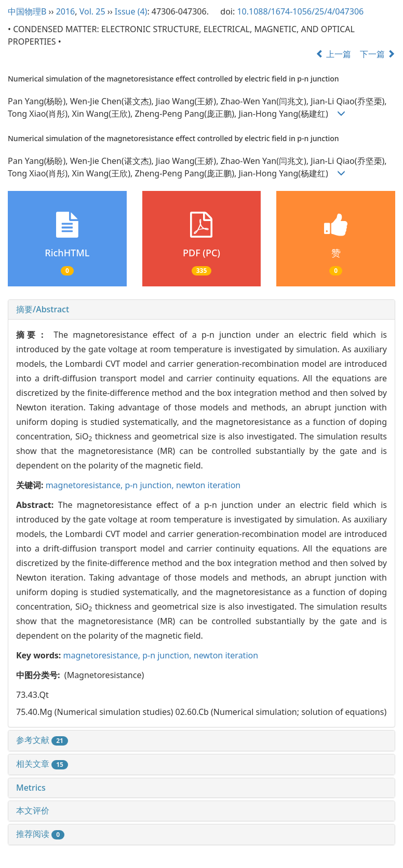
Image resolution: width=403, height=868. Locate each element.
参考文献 (42, 740)
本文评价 (33, 810)
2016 (66, 11)
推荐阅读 (40, 834)
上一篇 (333, 54)
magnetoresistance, (85, 485)
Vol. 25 (92, 11)
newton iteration (208, 485)
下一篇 (378, 54)
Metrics (31, 788)
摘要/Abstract (43, 309)
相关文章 (42, 764)
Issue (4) (131, 11)
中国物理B (27, 11)
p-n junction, (150, 485)
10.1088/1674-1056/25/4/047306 (300, 11)
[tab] (202, 310)
